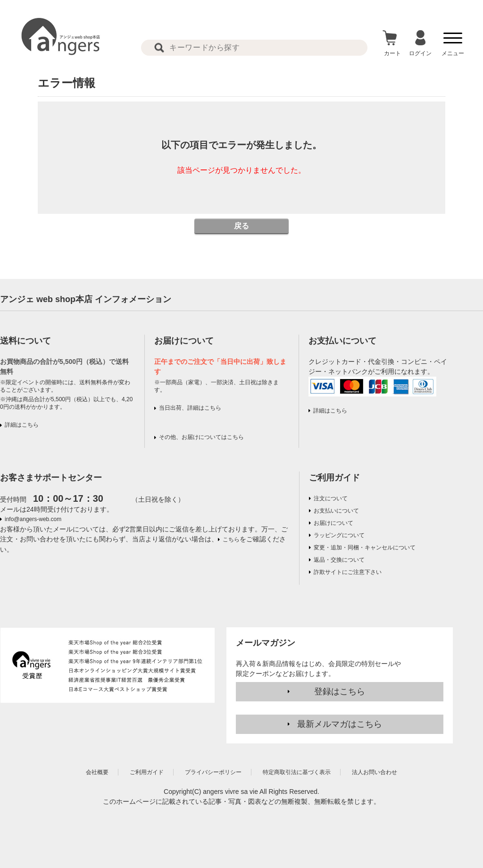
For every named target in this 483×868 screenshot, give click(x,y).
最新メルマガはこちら (340, 724)
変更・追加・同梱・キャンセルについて (365, 548)
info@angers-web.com (33, 519)
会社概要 (97, 772)
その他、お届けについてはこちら (201, 437)
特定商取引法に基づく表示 (297, 772)
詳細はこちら (22, 425)
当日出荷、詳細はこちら (190, 408)
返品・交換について (339, 560)
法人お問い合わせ (375, 772)
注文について (331, 498)
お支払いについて (336, 511)
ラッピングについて (339, 535)
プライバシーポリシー (213, 772)
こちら (231, 539)
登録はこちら (340, 691)
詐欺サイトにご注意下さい (348, 572)
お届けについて (333, 523)
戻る (241, 226)
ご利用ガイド (334, 478)
